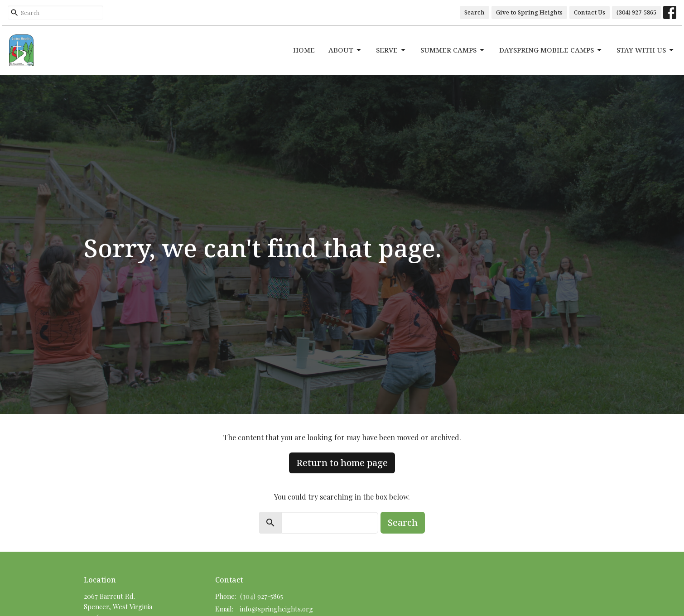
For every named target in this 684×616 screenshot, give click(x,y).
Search (474, 12)
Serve (391, 50)
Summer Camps (453, 50)
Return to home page (342, 463)
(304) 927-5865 (636, 12)
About (345, 50)
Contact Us (590, 12)
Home (304, 50)
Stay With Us (646, 50)
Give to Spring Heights (529, 12)
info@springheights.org (277, 609)
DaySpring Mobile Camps (551, 50)
